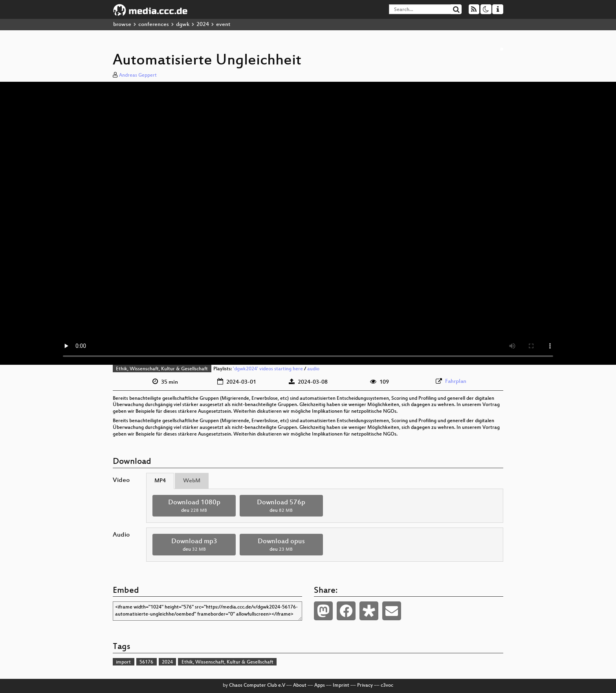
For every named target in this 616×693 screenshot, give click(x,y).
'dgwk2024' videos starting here (268, 369)
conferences (154, 25)
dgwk (183, 25)
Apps (320, 686)
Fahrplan (456, 381)
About (300, 686)
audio (313, 369)
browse (122, 25)
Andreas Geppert (138, 75)
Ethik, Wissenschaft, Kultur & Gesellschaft (162, 369)
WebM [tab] (192, 481)
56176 (146, 662)
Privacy (365, 686)
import (123, 662)
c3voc (387, 686)
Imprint (341, 686)
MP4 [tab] (160, 481)
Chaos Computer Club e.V (257, 686)
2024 (203, 25)
